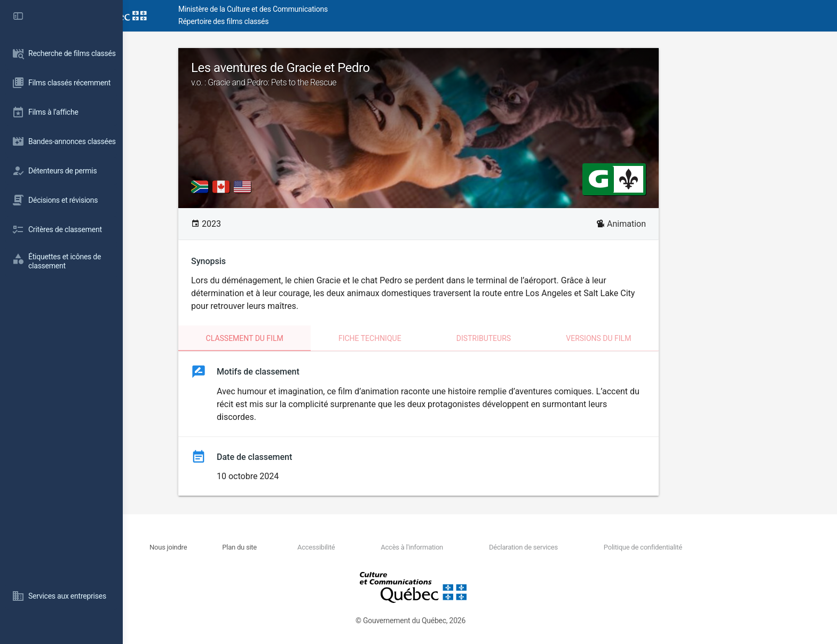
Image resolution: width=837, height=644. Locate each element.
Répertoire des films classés (285, 21)
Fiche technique (431, 338)
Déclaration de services (585, 547)
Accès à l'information (473, 547)
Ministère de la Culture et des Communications (315, 9)
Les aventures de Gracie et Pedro (480, 74)
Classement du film (306, 338)
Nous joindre (230, 547)
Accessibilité (377, 547)
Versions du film (660, 338)
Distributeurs (545, 338)
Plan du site (301, 547)
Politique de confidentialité (704, 547)
